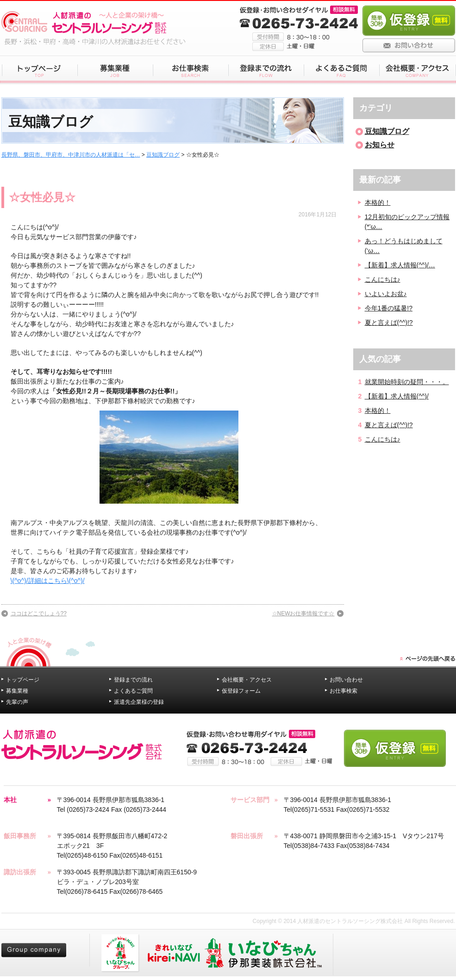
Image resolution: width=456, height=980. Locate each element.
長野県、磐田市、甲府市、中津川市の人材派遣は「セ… (71, 155)
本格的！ (378, 202)
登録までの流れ (133, 680)
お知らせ (380, 145)
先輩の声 (17, 702)
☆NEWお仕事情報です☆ (303, 613)
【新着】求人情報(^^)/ (397, 396)
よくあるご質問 (133, 691)
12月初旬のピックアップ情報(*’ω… (407, 222)
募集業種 (17, 691)
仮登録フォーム (241, 691)
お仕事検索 (344, 691)
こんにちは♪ (383, 279)
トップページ (23, 680)
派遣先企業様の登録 (139, 702)
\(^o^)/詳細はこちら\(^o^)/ (48, 581)
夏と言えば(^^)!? (389, 322)
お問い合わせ (346, 680)
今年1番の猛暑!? (389, 308)
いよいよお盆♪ (386, 294)
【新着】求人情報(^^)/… (400, 265)
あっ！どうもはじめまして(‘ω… (404, 246)
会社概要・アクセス (247, 680)
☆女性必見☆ (42, 197)
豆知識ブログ (163, 155)
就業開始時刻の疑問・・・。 (407, 382)
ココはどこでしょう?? (39, 613)
